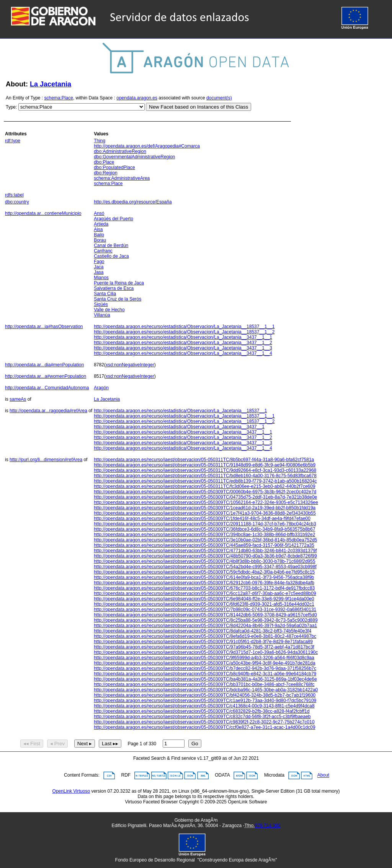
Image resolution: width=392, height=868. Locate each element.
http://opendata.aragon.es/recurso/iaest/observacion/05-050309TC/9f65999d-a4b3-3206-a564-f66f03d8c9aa (204, 658)
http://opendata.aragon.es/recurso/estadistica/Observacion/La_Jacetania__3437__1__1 (183, 337)
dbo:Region (105, 173)
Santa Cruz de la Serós (118, 299)
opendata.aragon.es (137, 98)
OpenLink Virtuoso (71, 791)
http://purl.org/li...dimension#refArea (46, 460)
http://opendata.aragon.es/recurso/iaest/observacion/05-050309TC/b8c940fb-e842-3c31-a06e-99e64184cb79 (205, 674)
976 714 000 (268, 826)
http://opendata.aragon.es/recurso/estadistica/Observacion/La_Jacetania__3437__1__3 (183, 348)
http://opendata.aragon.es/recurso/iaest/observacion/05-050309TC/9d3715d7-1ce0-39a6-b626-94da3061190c (206, 652)
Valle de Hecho (109, 310)
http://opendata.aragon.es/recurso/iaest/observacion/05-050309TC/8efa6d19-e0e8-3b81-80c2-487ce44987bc (205, 636)
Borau (100, 240)
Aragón (101, 388)
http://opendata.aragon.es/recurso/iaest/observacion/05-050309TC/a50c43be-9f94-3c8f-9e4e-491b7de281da (204, 663)
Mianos (101, 278)
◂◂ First (32, 744)
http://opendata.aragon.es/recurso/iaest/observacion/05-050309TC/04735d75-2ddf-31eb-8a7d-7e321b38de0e (205, 497)
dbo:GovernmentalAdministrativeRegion (134, 157)
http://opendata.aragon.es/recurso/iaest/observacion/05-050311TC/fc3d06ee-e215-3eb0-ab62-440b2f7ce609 (204, 486)
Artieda (101, 224)
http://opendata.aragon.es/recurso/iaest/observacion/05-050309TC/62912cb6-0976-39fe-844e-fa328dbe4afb (204, 583)
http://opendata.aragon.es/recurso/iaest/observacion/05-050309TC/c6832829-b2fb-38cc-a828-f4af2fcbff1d (202, 711)
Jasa (99, 272)
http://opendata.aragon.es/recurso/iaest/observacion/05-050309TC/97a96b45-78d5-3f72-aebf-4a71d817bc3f (204, 647)
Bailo (99, 235)
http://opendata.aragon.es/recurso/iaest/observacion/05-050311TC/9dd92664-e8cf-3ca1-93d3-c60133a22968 (205, 470)
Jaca (99, 267)
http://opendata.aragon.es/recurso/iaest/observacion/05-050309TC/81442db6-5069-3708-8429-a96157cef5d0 (205, 615)
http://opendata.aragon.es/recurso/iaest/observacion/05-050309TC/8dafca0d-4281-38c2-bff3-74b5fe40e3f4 (203, 631)
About (323, 775)
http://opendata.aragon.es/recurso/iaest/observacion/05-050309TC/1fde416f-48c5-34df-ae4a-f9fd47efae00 (202, 519)
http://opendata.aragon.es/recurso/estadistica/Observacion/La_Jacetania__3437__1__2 (183, 343)
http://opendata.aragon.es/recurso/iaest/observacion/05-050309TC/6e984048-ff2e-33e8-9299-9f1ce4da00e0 (204, 599)
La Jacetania (51, 84)
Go (195, 744)
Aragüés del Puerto (114, 219)
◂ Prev (57, 744)
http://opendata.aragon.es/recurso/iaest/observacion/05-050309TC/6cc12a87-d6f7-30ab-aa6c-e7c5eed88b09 (205, 593)
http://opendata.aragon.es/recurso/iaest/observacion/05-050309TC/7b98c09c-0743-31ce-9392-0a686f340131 (205, 610)
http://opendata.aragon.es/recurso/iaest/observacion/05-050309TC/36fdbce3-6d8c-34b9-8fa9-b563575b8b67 (204, 529)
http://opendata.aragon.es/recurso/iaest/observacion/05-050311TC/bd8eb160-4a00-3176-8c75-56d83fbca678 (205, 476)
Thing (100, 141)
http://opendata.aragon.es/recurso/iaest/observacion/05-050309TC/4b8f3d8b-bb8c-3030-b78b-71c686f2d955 (204, 561)
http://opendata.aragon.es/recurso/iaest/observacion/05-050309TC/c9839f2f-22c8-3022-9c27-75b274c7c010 (204, 722)
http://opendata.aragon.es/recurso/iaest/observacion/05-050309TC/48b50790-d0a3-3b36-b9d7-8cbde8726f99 (205, 556)
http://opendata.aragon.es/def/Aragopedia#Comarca (147, 146)
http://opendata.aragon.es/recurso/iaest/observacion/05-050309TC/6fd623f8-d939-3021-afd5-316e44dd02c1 (204, 604)
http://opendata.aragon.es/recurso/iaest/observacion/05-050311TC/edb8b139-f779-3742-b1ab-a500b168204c (205, 481)
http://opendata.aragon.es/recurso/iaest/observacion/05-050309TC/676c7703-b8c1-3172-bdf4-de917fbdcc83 (204, 588)
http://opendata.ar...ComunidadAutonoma (47, 388)
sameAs (18, 399)
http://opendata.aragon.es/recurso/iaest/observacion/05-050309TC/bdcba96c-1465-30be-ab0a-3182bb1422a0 (206, 690)
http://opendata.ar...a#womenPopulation (46, 376)
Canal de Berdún (111, 245)
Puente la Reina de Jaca (119, 283)
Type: (11, 107)
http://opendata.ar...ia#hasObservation (44, 327)
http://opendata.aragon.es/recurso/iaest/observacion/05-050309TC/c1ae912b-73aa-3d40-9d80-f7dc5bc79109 (205, 701)
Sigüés (101, 304)
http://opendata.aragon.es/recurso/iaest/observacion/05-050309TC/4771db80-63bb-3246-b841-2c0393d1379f (205, 551)
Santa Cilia (105, 294)
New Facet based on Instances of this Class (198, 107)
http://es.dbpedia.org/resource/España (133, 202)
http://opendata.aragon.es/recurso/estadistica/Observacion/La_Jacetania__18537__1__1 (184, 327)
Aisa (98, 229)
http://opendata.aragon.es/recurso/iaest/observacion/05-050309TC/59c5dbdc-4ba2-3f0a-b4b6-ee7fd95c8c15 (204, 572)
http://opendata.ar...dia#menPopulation (44, 365)
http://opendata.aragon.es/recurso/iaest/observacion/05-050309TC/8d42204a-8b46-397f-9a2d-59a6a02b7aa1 (205, 626)
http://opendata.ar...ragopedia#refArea (48, 411)
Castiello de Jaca (111, 256)
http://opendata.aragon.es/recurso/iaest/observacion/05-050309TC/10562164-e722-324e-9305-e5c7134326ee (206, 502)
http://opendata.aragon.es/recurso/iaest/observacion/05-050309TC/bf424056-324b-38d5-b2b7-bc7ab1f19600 (205, 695)
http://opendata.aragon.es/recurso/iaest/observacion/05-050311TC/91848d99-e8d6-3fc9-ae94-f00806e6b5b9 (205, 465)
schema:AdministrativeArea (122, 178)
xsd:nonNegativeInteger (130, 365)
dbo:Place (104, 162)
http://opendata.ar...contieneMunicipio (43, 213)
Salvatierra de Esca (114, 288)
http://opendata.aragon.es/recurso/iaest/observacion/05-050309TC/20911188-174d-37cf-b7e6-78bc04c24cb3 (205, 524)
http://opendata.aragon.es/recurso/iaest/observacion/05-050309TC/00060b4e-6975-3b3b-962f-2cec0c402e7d (205, 492)
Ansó (99, 213)
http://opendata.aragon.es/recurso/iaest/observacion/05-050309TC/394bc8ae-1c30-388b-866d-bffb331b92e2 (204, 535)
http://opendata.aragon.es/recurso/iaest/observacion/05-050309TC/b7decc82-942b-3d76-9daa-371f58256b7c (205, 668)
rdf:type (13, 141)
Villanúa (102, 315)
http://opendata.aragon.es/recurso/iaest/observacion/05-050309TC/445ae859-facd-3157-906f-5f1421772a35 (204, 545)
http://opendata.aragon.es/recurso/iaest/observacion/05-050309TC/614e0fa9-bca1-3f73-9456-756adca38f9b (204, 577)
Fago (99, 262)
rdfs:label (14, 195)
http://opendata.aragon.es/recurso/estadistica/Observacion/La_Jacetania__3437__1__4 (183, 353)
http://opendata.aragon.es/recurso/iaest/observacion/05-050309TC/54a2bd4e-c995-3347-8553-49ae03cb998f (205, 567)
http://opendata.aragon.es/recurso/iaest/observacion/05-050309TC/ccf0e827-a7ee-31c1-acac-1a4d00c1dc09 (204, 727)
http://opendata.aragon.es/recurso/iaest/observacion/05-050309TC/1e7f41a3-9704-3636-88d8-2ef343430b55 (205, 513)
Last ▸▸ (110, 744)
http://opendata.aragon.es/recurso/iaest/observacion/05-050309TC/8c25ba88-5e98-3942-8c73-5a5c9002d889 (206, 620)
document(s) (219, 98)
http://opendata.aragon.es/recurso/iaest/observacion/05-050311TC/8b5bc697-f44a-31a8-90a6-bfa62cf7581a (204, 460)
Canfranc (103, 251)
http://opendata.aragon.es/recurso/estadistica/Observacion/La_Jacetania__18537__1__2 (184, 332)
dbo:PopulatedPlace (114, 167)
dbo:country (17, 202)
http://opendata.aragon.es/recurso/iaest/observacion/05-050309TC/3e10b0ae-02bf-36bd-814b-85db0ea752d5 (205, 540)
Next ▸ (85, 744)
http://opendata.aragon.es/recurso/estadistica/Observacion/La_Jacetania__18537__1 (180, 411)
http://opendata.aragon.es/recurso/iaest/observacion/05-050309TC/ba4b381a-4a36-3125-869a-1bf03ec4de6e (205, 679)
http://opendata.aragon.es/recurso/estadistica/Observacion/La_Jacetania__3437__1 (179, 427)
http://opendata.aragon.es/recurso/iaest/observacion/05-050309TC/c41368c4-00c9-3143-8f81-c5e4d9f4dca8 (204, 706)
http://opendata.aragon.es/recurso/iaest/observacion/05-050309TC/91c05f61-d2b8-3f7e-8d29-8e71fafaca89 (203, 642)
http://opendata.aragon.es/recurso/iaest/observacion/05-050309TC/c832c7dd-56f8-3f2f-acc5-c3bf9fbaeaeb (202, 717)
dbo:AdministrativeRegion (120, 151)
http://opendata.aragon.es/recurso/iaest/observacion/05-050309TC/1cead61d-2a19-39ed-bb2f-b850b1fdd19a (205, 508)
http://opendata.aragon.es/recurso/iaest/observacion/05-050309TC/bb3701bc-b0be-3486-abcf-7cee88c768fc (204, 684)
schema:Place (59, 98)
